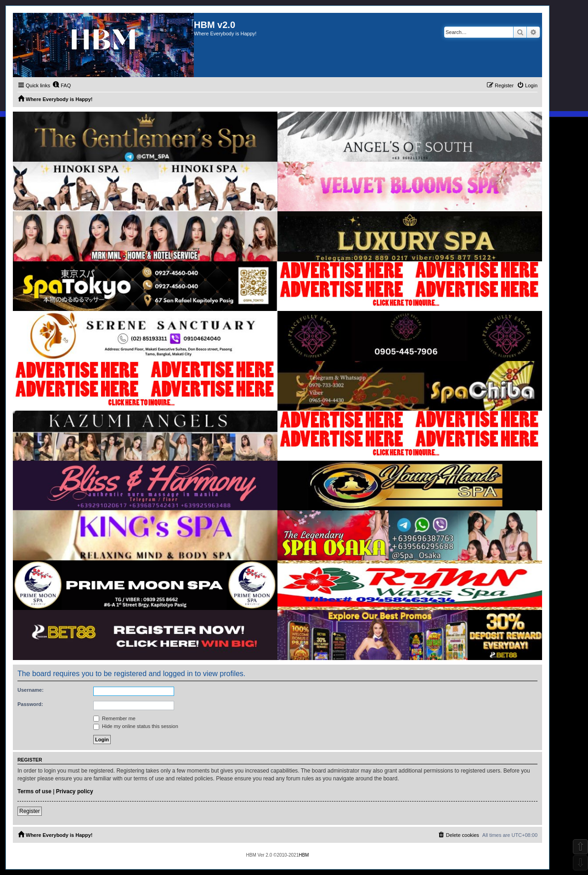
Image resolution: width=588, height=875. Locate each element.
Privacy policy (75, 791)
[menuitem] (62, 85)
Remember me (114, 718)
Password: (30, 704)
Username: (31, 690)
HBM (304, 855)
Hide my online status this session (136, 726)
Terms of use (34, 791)
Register (30, 811)
